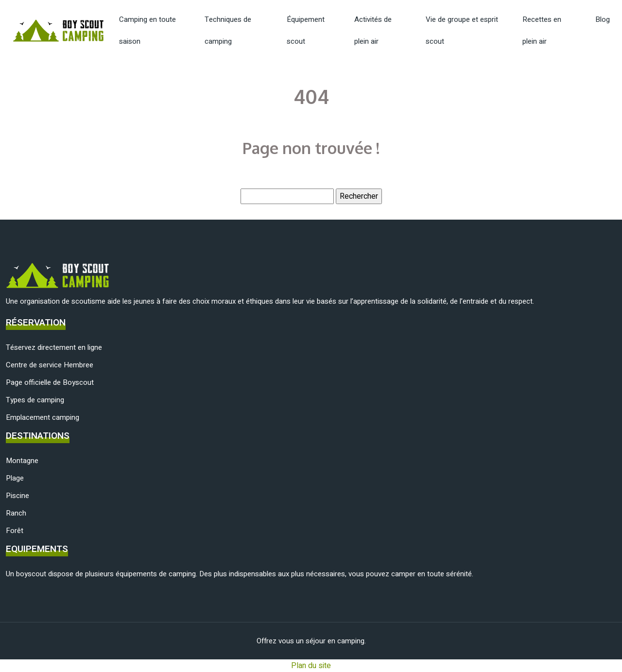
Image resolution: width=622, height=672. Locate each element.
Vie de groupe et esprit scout (462, 30)
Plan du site (311, 666)
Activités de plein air (373, 30)
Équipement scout (306, 30)
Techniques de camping (228, 30)
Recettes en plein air (542, 30)
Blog (603, 19)
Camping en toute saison (147, 30)
